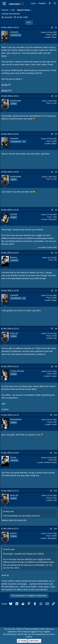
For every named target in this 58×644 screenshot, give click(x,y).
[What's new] (50, 3)
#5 (56, 210)
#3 (56, 134)
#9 (56, 366)
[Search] (55, 3)
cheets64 (8, 17)
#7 (56, 291)
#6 (56, 253)
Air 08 (4, 85)
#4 (56, 172)
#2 (56, 96)
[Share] (52, 28)
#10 (56, 415)
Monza (4, 90)
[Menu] (4, 4)
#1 (56, 27)
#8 (56, 329)
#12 (56, 491)
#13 (56, 529)
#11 (56, 453)
